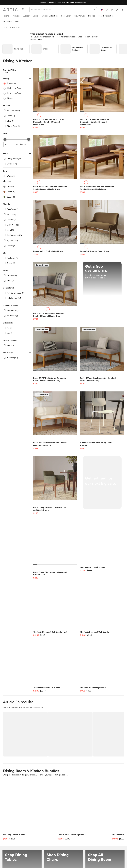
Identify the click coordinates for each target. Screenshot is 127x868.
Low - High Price (14, 92)
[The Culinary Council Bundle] (102, 544)
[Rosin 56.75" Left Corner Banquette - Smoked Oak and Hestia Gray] (55, 283)
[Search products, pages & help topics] (93, 10)
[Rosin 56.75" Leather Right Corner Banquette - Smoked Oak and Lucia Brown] (55, 89)
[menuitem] (6, 16)
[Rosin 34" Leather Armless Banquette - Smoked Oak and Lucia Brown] (55, 156)
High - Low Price (14, 87)
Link (4, 44)
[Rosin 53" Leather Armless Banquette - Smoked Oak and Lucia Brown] (102, 156)
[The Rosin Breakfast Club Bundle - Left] (55, 608)
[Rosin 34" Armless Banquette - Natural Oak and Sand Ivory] (55, 412)
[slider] (5, 138)
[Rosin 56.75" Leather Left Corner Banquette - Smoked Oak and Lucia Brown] (102, 89)
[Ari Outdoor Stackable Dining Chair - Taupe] (102, 412)
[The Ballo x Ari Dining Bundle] (102, 664)
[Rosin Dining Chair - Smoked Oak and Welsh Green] (55, 542)
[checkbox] (17, 109)
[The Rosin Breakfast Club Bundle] (102, 608)
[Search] (61, 10)
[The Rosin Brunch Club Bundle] (55, 664)
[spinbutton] (9, 143)
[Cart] (122, 10)
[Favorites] (117, 10)
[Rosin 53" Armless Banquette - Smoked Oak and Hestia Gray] (102, 348)
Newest (11, 97)
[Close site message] (122, 3)
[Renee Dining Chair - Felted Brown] (55, 221)
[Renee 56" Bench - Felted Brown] (102, 221)
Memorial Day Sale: (48, 3)
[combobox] (102, 10)
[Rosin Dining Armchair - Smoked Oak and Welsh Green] (55, 477)
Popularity (12, 82)
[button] (107, 10)
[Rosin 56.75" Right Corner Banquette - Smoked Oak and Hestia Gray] (55, 348)
